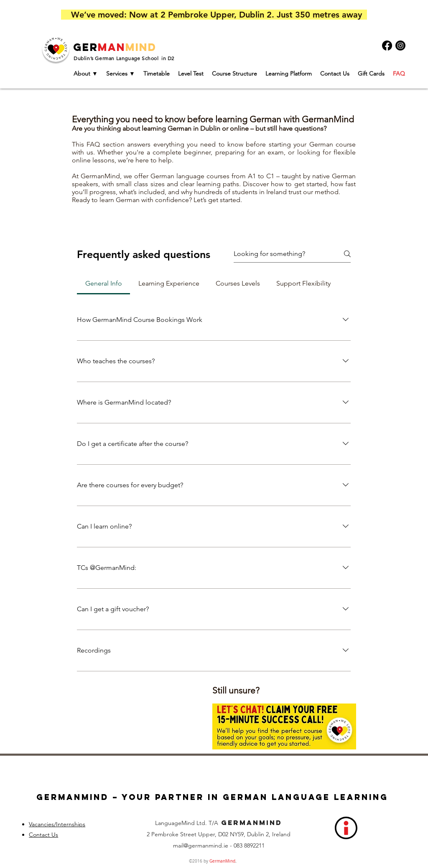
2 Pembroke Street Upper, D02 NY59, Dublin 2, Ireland (219, 834)
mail (178, 845)
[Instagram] (400, 46)
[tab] (103, 283)
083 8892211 (249, 845)
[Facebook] (387, 46)
